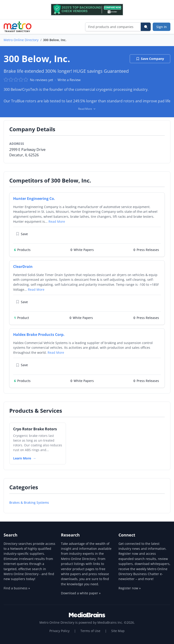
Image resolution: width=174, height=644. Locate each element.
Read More (57, 221)
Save (22, 234)
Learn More (22, 458)
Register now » (130, 588)
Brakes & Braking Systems (29, 502)
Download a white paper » (81, 593)
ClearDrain (23, 267)
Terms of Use (90, 631)
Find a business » (17, 588)
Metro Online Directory (21, 40)
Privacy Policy (59, 631)
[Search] (146, 27)
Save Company (150, 59)
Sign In (162, 27)
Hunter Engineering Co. (34, 199)
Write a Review (69, 80)
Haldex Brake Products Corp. (39, 335)
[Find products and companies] (113, 27)
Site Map (118, 631)
